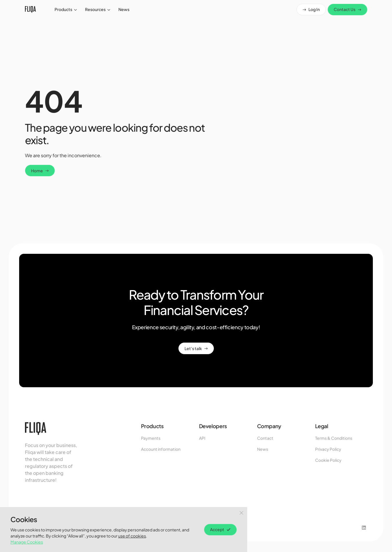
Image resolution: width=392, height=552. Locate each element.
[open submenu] (75, 10)
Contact (265, 438)
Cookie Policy (328, 460)
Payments (151, 438)
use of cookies (132, 536)
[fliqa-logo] (30, 9)
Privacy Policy (328, 449)
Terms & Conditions (334, 438)
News (263, 449)
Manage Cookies (27, 542)
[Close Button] (241, 513)
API (202, 438)
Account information (161, 449)
